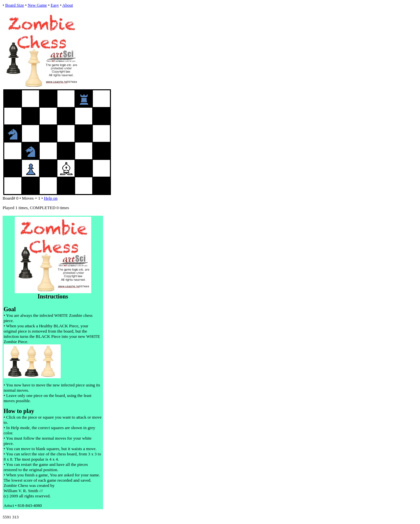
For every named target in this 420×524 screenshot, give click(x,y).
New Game (37, 5)
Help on (51, 198)
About (68, 5)
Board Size (15, 5)
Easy (55, 5)
